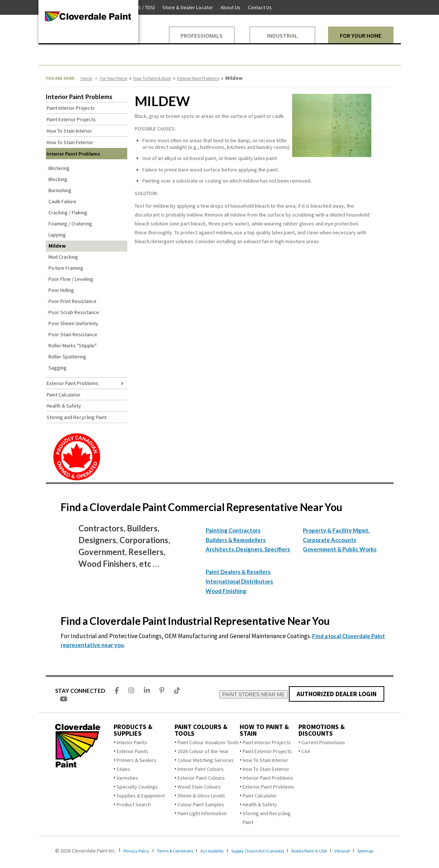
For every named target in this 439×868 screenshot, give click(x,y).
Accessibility (226, 851)
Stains (123, 769)
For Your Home (114, 78)
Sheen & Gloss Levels (201, 796)
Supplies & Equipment (141, 796)
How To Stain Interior (265, 760)
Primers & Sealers (136, 760)
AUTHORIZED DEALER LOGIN (337, 694)
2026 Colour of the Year (203, 751)
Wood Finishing (226, 591)
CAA (306, 751)
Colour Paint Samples (201, 804)
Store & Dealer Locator (188, 7)
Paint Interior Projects (267, 742)
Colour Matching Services (206, 760)
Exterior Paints (132, 751)
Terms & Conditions (183, 851)
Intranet (372, 851)
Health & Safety (260, 804)
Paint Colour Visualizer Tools (208, 742)
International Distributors (239, 581)
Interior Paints (132, 742)
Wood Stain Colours (199, 787)
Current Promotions (323, 742)
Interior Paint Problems (198, 78)
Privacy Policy (139, 851)
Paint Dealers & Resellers (238, 572)
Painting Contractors (233, 530)
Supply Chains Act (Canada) (277, 851)
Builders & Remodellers (236, 540)
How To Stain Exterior (266, 769)
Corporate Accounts (330, 540)
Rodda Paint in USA (335, 851)
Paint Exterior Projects (267, 751)
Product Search (134, 804)
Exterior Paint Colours (201, 778)
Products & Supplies (133, 730)
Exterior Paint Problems (269, 787)
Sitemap (48, 857)
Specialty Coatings (137, 787)
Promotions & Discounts (322, 730)
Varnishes (127, 778)
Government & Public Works (340, 549)
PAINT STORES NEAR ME (254, 694)
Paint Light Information (202, 813)
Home (86, 78)
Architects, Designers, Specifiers (248, 549)
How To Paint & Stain (152, 78)
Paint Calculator (260, 796)
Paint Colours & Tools (201, 730)
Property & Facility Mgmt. (336, 530)
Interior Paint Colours (201, 769)
